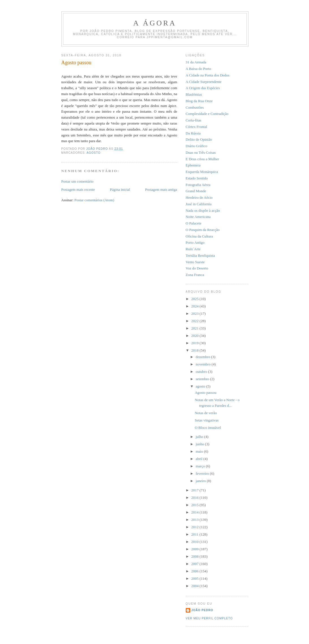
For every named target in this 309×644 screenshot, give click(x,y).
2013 (195, 520)
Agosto (93, 153)
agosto (201, 386)
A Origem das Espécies (203, 88)
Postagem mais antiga (161, 190)
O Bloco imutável (208, 428)
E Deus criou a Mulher (202, 159)
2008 (195, 556)
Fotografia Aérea (198, 185)
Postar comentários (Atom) (94, 200)
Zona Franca (195, 275)
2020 (195, 336)
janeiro (201, 481)
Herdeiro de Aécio (199, 197)
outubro (202, 372)
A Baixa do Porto (198, 69)
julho (200, 437)
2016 (195, 498)
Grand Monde (196, 191)
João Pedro (202, 610)
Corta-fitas (194, 120)
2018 (195, 350)
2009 (195, 549)
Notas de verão (206, 413)
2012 (195, 527)
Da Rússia (193, 133)
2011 (195, 534)
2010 (195, 542)
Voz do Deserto (197, 268)
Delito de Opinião (199, 139)
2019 (195, 343)
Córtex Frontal (196, 127)
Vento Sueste (195, 262)
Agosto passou (206, 392)
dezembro (203, 357)
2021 (195, 328)
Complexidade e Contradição (207, 114)
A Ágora (155, 23)
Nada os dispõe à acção (203, 210)
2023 (195, 314)
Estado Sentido (197, 178)
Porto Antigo (195, 242)
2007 (195, 564)
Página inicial (120, 190)
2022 (195, 321)
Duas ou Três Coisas (201, 152)
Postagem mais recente (78, 190)
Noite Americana (198, 217)
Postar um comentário (77, 181)
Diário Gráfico (196, 146)
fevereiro (203, 473)
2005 (195, 578)
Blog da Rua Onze (199, 101)
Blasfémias (194, 94)
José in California (199, 204)
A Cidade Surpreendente (204, 82)
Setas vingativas (207, 420)
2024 (195, 306)
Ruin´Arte (193, 249)
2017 (195, 490)
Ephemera (193, 165)
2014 (195, 512)
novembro (204, 364)
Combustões (195, 107)
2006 (195, 571)
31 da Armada (196, 62)
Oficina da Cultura (199, 236)
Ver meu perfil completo (209, 618)
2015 (195, 505)
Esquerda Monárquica (202, 172)
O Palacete (194, 223)
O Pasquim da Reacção (203, 230)
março (201, 466)
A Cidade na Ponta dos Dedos (208, 75)
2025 (195, 299)
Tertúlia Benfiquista (200, 255)
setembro (203, 379)
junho (200, 444)
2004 (195, 586)
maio (200, 451)
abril (199, 459)
